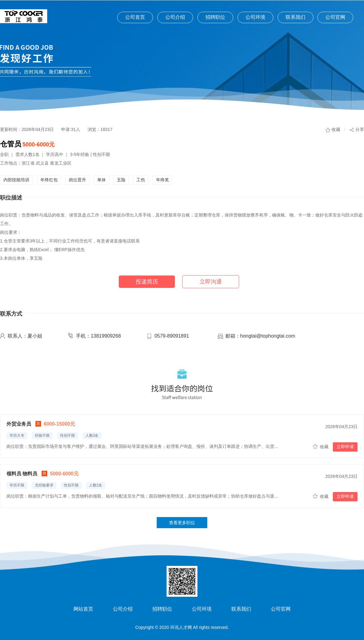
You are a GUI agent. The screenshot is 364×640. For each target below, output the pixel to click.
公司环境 (255, 17)
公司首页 (135, 17)
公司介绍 (175, 17)
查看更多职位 (182, 523)
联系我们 (296, 17)
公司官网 (335, 17)
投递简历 (147, 282)
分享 (360, 129)
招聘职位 (215, 17)
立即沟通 (211, 282)
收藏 (336, 129)
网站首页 (83, 609)
